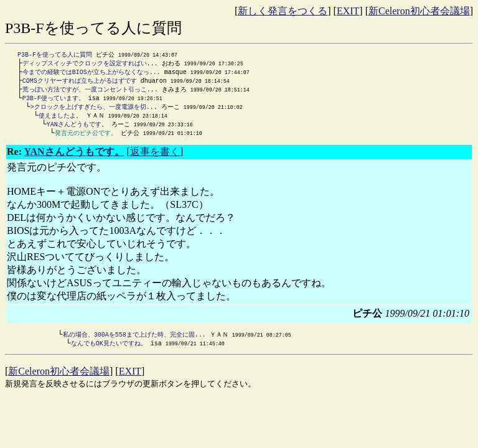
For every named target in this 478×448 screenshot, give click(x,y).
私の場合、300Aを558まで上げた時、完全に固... (134, 341)
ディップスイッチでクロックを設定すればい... (90, 64)
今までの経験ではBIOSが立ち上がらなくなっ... (91, 73)
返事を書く (155, 158)
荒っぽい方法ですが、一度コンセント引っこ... (90, 92)
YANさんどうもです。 (77, 129)
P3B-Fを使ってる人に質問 (55, 55)
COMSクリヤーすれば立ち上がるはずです (80, 83)
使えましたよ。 (60, 120)
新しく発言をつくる (283, 11)
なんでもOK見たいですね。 (109, 350)
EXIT (348, 11)
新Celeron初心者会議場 (419, 11)
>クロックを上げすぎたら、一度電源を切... (94, 111)
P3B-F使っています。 (54, 101)
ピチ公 (130, 139)
